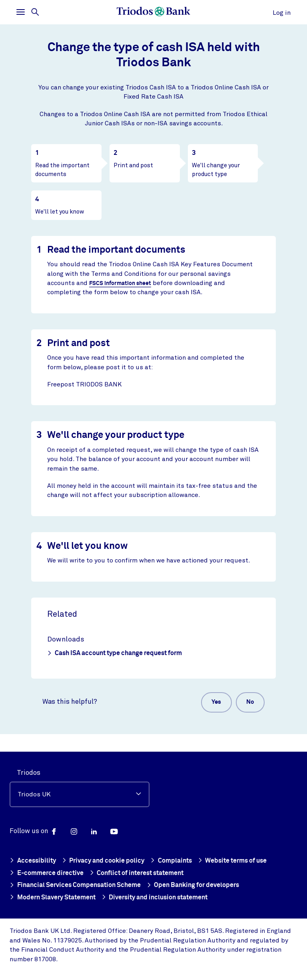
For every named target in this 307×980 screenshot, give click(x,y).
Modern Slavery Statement (56, 898)
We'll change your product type (216, 170)
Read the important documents (62, 170)
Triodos (29, 773)
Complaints (176, 862)
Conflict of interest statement (145, 874)
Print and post (133, 165)
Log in (282, 13)
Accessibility (34, 862)
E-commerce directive (48, 874)
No (248, 703)
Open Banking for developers (203, 886)
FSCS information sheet (122, 283)
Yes (210, 703)
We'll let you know (60, 212)
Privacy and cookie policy (106, 862)
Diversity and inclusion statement (165, 898)
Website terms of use (242, 862)
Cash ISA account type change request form (115, 653)
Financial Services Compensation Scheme (79, 886)
